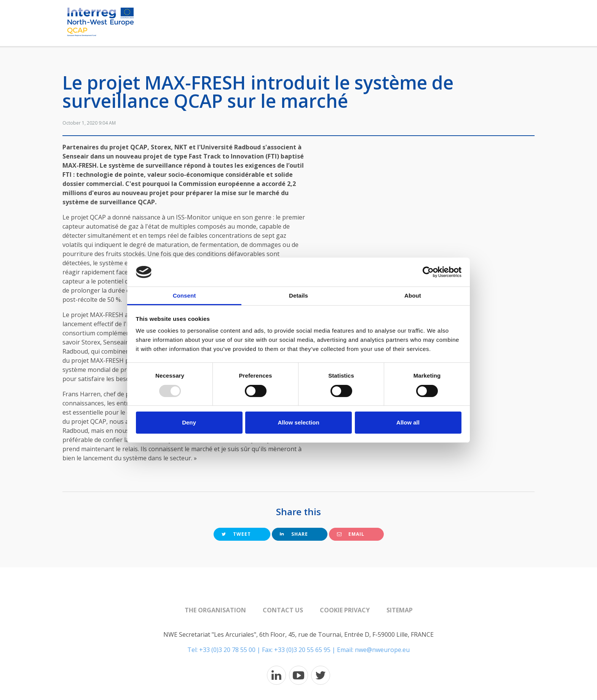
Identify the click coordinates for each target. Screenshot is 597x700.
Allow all (408, 422)
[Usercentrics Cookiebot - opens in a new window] (428, 272)
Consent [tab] (184, 296)
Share (294, 534)
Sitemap (400, 610)
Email (351, 534)
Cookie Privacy (345, 610)
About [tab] (413, 296)
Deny (189, 422)
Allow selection (298, 422)
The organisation (215, 610)
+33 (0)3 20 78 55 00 (227, 650)
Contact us (283, 610)
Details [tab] (298, 296)
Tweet (236, 534)
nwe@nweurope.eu (382, 650)
